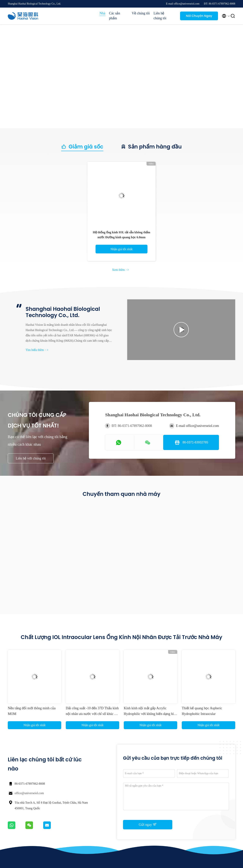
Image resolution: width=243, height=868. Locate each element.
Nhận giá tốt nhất (121, 249)
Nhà (102, 13)
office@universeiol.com (29, 793)
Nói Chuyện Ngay (199, 16)
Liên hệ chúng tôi (160, 16)
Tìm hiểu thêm (37, 350)
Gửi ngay (148, 824)
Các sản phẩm (115, 16)
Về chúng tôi (141, 13)
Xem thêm (120, 270)
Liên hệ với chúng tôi (31, 458)
